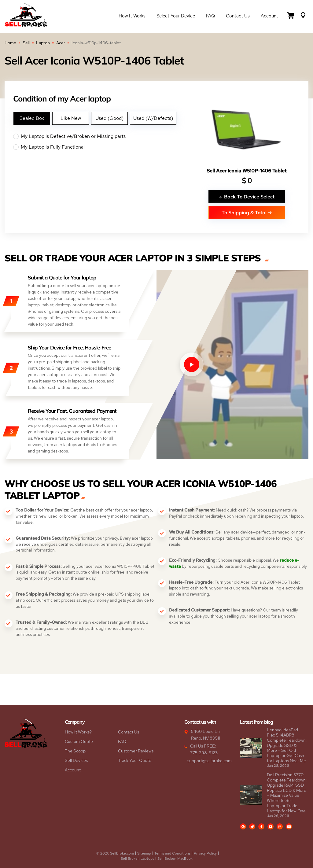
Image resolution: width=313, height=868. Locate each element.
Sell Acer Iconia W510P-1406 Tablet (247, 171)
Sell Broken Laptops (137, 859)
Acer (61, 43)
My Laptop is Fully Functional (99, 147)
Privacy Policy (205, 853)
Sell (26, 43)
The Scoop (75, 751)
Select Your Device (176, 16)
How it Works (132, 16)
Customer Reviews (136, 751)
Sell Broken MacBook (175, 859)
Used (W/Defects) (153, 118)
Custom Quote (79, 741)
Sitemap (144, 853)
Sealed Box (32, 118)
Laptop (43, 43)
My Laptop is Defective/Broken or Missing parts (99, 136)
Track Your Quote (135, 760)
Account (269, 16)
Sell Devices (76, 760)
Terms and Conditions (172, 853)
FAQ (210, 16)
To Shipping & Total (247, 212)
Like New (71, 118)
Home (10, 43)
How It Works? (78, 732)
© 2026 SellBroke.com (115, 853)
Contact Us (238, 16)
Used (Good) (109, 118)
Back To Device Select (247, 196)
